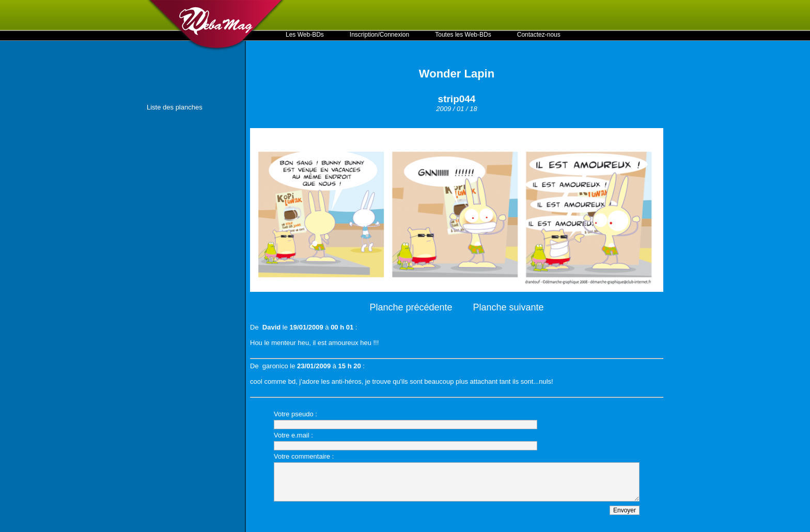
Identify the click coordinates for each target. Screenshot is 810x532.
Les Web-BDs (305, 35)
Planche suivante (509, 307)
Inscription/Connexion (379, 35)
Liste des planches (175, 107)
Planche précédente (411, 307)
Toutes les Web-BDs (463, 35)
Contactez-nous (539, 35)
